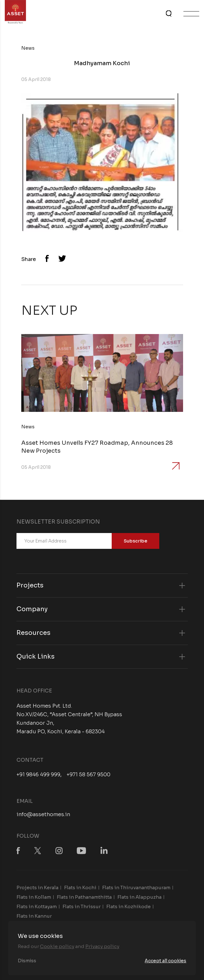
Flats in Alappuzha (139, 897)
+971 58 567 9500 (89, 775)
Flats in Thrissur (82, 906)
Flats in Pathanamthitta (84, 897)
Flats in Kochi (80, 887)
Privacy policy (102, 946)
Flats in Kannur (34, 916)
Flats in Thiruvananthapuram (136, 887)
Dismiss (27, 961)
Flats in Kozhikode (128, 906)
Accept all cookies (165, 961)
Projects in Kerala (37, 887)
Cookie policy (57, 946)
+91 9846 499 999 (38, 775)
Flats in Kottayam (37, 906)
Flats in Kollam (34, 897)
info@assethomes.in (43, 814)
